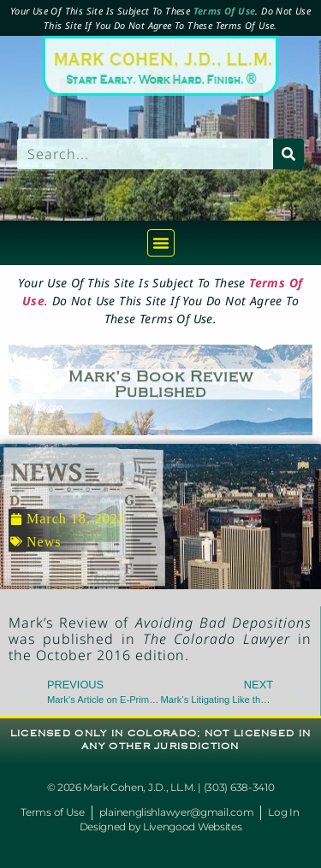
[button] (161, 243)
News (44, 542)
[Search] (288, 154)
